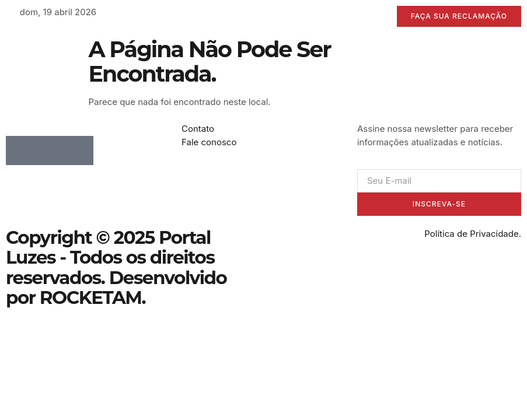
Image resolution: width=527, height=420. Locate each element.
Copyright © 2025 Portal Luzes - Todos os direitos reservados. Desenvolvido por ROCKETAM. (116, 267)
